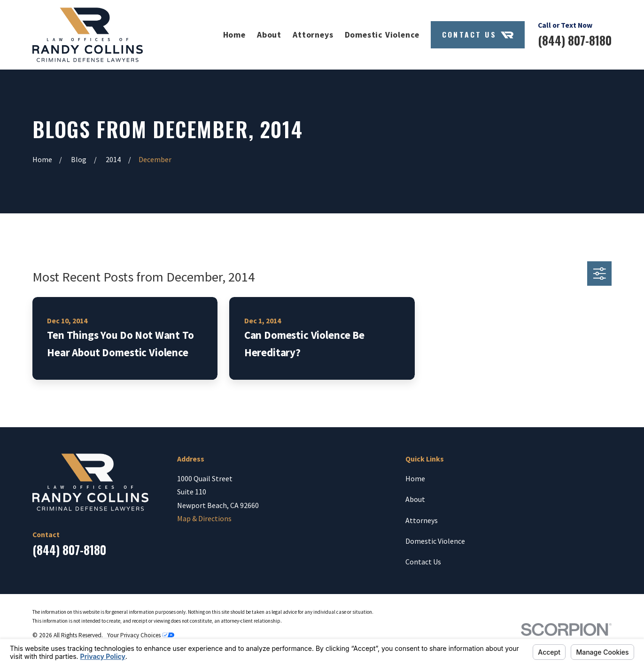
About (415, 499)
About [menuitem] (269, 35)
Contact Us (478, 35)
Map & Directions (204, 518)
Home (415, 478)
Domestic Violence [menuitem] (382, 35)
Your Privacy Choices (141, 635)
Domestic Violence (435, 541)
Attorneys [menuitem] (313, 35)
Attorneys (422, 520)
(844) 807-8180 (575, 40)
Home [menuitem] (234, 35)
